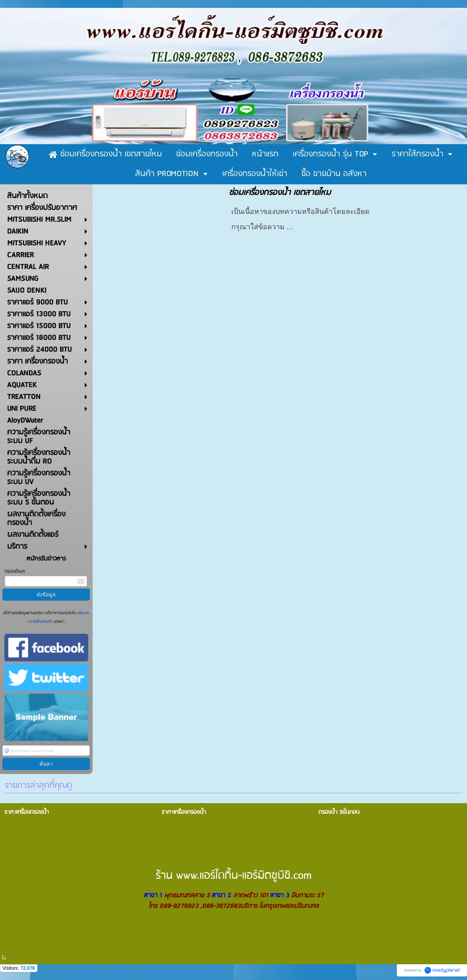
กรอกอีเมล (15, 571)
